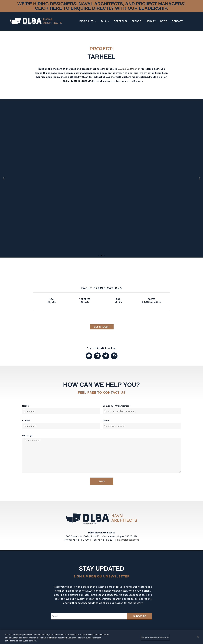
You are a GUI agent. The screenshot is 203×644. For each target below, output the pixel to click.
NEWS (164, 21)
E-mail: (26, 421)
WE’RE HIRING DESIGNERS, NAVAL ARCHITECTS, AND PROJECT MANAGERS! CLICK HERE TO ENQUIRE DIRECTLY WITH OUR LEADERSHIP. (101, 6)
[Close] (198, 637)
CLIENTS (136, 21)
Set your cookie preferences (155, 637)
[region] (101, 637)
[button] (99, 255)
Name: (26, 406)
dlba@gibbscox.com (128, 540)
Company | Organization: (116, 406)
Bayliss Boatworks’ (129, 69)
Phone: (106, 421)
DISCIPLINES (88, 21)
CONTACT (178, 21)
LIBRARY (151, 21)
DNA (105, 21)
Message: (28, 435)
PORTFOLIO (120, 21)
